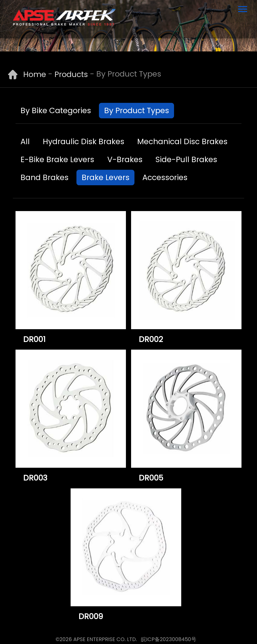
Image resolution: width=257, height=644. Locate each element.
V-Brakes (125, 159)
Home (35, 74)
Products (71, 74)
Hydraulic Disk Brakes (84, 141)
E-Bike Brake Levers (57, 159)
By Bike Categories (56, 110)
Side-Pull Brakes (186, 159)
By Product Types (137, 110)
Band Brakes (45, 177)
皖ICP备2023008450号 (169, 639)
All (25, 141)
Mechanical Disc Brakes (182, 141)
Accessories (165, 177)
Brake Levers (106, 177)
